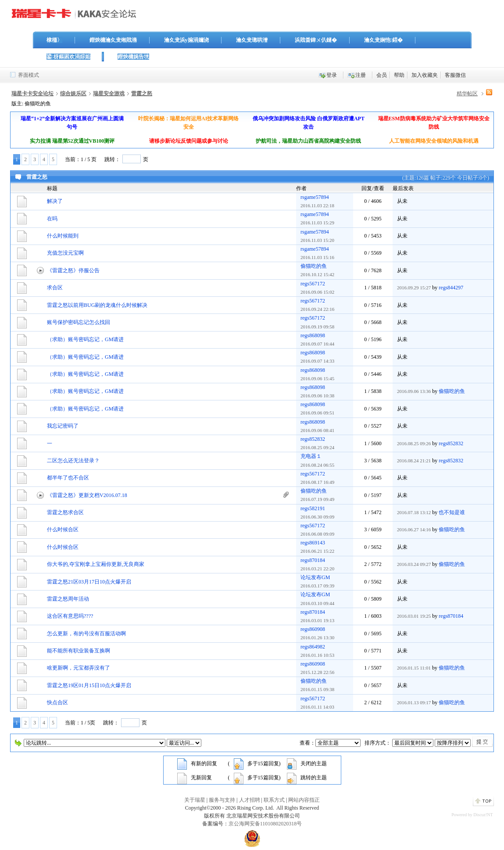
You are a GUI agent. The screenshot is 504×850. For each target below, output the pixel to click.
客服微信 (455, 75)
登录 (332, 75)
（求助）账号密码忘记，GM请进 (85, 339)
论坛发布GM (315, 577)
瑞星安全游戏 (109, 94)
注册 (361, 75)
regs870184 (313, 560)
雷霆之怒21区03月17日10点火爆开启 (89, 582)
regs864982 (313, 647)
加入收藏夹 (425, 75)
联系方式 (274, 800)
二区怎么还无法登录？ (73, 461)
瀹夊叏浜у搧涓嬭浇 (186, 40)
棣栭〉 (54, 40)
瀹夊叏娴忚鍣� (383, 40)
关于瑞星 (195, 800)
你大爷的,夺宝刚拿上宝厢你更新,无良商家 (96, 564)
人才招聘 (250, 800)
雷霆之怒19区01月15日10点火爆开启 (89, 685)
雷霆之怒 (142, 94)
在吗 (52, 219)
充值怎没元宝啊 (65, 253)
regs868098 (313, 335)
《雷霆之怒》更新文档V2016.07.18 (87, 495)
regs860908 (313, 629)
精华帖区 (467, 94)
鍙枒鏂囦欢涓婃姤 (68, 57)
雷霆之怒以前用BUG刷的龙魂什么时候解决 (97, 305)
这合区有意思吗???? (70, 616)
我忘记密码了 (63, 426)
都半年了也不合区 (68, 478)
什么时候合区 (63, 529)
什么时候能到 (63, 236)
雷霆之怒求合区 (65, 512)
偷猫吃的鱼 (314, 266)
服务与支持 (222, 800)
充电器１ (311, 456)
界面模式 (29, 75)
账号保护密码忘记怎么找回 (79, 322)
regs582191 (313, 508)
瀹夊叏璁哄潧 (252, 40)
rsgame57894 (315, 197)
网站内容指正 (304, 800)
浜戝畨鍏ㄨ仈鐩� (316, 40)
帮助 (399, 75)
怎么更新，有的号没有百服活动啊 (86, 634)
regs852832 (313, 439)
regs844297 (451, 288)
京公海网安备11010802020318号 (265, 824)
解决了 (55, 201)
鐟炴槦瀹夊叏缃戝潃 (113, 40)
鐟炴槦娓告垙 (133, 57)
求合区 (55, 288)
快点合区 (57, 702)
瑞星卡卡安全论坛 (32, 94)
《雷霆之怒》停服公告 (73, 270)
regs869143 (313, 543)
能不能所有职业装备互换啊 (79, 651)
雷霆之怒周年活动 (68, 599)
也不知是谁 (452, 512)
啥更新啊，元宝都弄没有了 (79, 668)
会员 (382, 75)
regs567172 (313, 284)
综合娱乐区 (73, 94)
